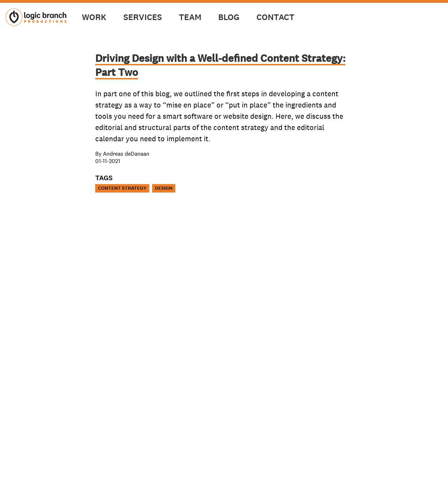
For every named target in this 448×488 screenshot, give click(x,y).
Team (190, 17)
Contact (275, 17)
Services (143, 17)
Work (94, 17)
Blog (229, 17)
